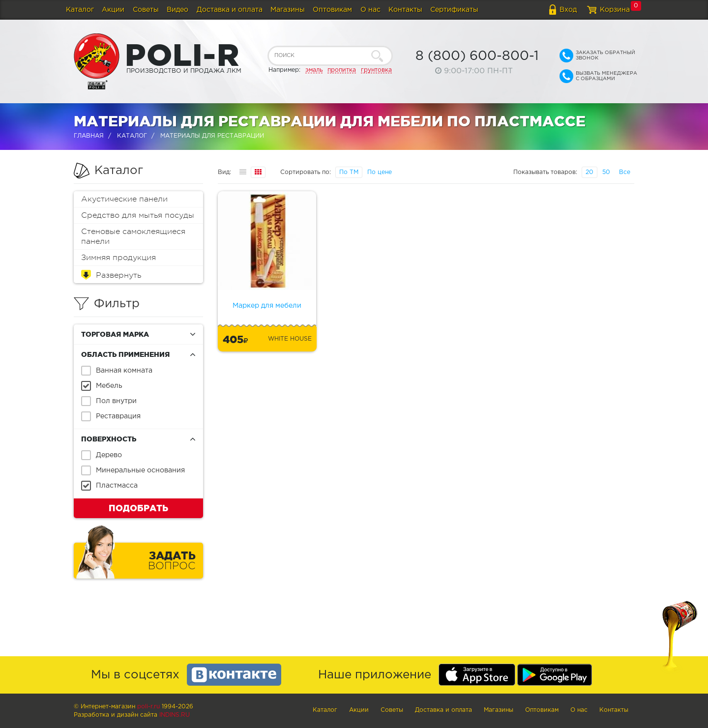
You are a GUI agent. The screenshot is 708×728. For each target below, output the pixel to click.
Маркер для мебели (267, 306)
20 (590, 172)
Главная (89, 136)
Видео (177, 10)
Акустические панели (124, 199)
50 (606, 172)
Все (625, 172)
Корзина (615, 10)
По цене (380, 172)
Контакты (405, 10)
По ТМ (349, 172)
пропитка (342, 70)
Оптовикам (332, 10)
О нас (370, 10)
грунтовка (376, 70)
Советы (146, 10)
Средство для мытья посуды (138, 215)
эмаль (314, 70)
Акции (113, 10)
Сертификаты (454, 10)
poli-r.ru (148, 707)
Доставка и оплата (230, 10)
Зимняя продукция (118, 258)
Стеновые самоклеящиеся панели (133, 236)
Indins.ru (175, 715)
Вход (568, 10)
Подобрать (138, 508)
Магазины (288, 10)
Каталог (80, 10)
